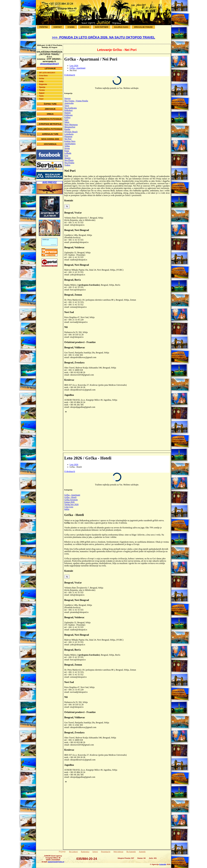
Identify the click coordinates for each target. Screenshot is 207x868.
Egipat (42, 91)
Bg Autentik (131, 852)
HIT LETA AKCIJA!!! (47, 71)
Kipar (41, 97)
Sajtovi (95, 852)
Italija (41, 79)
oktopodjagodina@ (50, 62)
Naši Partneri (102, 27)
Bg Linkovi (73, 852)
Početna (44, 27)
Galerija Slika (121, 27)
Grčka (42, 76)
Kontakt (58, 27)
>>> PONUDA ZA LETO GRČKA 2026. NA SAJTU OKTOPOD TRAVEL (103, 37)
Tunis (41, 94)
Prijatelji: (62, 852)
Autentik (142, 852)
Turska (42, 88)
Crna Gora (43, 74)
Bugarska (43, 82)
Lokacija (85, 27)
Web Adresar (118, 852)
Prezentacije (106, 852)
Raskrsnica (85, 852)
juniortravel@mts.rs (56, 862)
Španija (42, 85)
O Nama (71, 27)
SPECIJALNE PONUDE (143, 27)
